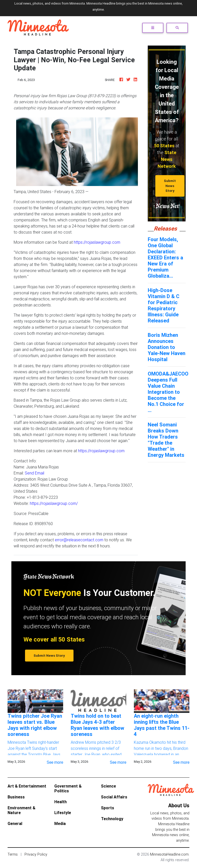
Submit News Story (170, 186)
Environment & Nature (21, 810)
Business (16, 797)
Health (60, 802)
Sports (108, 808)
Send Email (34, 473)
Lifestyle (63, 813)
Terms (13, 854)
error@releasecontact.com (79, 540)
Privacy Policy (36, 854)
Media (60, 823)
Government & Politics (68, 788)
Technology (112, 819)
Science (108, 786)
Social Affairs (114, 797)
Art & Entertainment (27, 786)
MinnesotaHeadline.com (169, 854)
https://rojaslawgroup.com (97, 242)
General (15, 823)
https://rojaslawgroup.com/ (54, 503)
